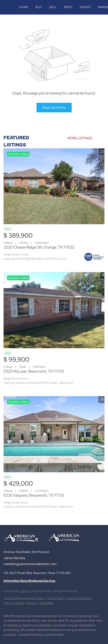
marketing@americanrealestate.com (30, 564)
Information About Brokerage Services (29, 581)
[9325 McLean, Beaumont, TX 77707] (54, 310)
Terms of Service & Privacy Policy (24, 598)
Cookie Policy (55, 598)
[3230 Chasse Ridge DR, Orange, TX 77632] (54, 186)
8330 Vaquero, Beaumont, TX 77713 (34, 495)
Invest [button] (85, 7)
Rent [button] (68, 7)
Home (24, 7)
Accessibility (47, 603)
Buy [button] (39, 7)
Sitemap (32, 603)
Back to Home (54, 107)
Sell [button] (53, 7)
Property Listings (14, 603)
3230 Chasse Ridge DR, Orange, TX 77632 (39, 247)
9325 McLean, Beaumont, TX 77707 (34, 371)
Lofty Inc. (25, 591)
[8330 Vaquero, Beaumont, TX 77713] (54, 434)
